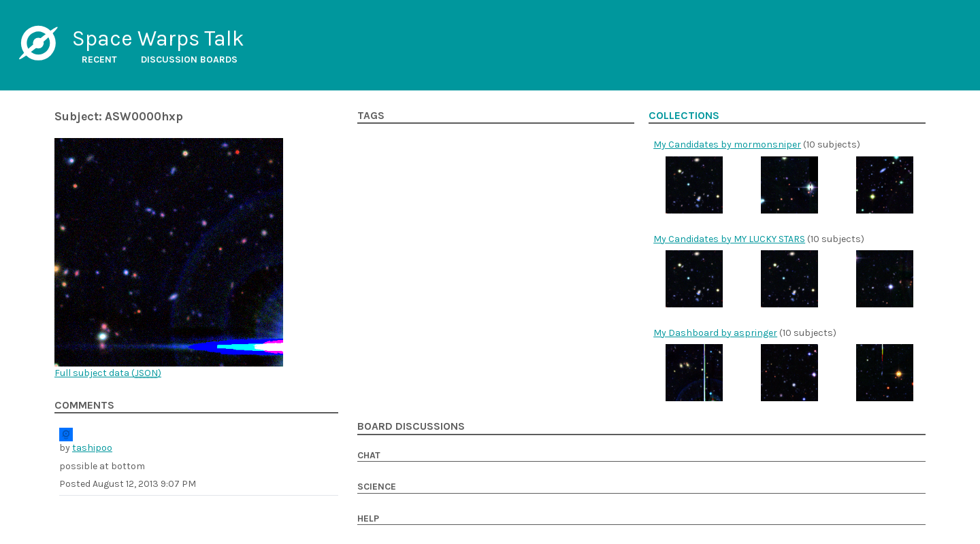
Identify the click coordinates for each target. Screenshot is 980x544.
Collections (684, 116)
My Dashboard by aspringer (715, 333)
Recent (99, 60)
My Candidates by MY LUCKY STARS (729, 239)
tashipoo (92, 448)
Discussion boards (189, 60)
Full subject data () (108, 373)
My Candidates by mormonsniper (727, 144)
